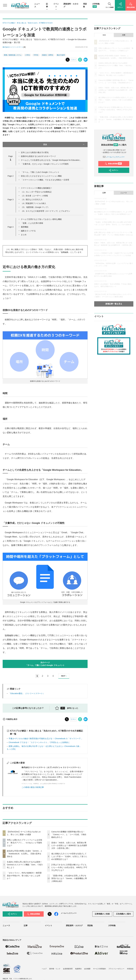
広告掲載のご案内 (123, 914)
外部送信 (130, 969)
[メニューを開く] (5, 5)
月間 (124, 35)
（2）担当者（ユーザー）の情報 (34, 196)
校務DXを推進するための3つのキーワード (38, 156)
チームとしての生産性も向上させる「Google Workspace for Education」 (51, 160)
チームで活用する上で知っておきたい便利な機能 (41, 219)
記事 (47, 5)
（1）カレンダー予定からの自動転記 (36, 192)
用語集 (90, 925)
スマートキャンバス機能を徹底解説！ (37, 188)
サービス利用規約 (99, 969)
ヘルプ (44, 969)
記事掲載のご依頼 (102, 914)
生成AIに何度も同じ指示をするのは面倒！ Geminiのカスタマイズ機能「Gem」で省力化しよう (25, 865)
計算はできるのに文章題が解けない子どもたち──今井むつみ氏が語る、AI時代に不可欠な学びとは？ (69, 867)
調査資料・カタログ (74, 925)
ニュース (124, 193)
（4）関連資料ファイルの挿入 (33, 203)
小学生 (28, 55)
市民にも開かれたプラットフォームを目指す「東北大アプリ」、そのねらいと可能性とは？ (24, 843)
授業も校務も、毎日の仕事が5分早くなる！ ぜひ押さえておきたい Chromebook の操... (45, 746)
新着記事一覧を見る (114, 304)
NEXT (64, 676)
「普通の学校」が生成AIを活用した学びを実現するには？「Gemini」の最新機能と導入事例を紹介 (69, 878)
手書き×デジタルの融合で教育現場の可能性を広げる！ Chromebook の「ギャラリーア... (45, 739)
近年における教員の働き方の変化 (35, 152)
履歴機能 (25, 227)
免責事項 (78, 969)
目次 (64, 144)
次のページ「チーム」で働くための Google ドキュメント (45, 664)
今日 (104, 35)
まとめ (24, 235)
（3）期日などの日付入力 (32, 200)
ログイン (113, 170)
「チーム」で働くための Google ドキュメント (40, 172)
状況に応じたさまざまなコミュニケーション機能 (41, 176)
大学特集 (112, 925)
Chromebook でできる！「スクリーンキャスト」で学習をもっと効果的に (39, 742)
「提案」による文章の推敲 (32, 223)
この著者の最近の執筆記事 (33, 787)
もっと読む (11, 749)
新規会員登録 (113, 164)
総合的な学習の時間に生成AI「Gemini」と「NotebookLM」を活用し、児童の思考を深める (25, 854)
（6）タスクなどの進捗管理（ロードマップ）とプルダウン (46, 211)
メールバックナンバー (114, 157)
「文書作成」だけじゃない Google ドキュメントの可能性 (45, 164)
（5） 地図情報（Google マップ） (35, 207)
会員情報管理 (68, 969)
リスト (74, 60)
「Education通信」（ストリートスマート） (27, 693)
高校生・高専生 (48, 55)
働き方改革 (61, 55)
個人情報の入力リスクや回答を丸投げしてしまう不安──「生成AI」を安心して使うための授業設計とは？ (69, 856)
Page (10, 176)
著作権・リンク (55, 969)
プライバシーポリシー (116, 969)
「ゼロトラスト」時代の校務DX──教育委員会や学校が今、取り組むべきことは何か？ (24, 876)
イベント (56, 5)
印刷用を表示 (10, 719)
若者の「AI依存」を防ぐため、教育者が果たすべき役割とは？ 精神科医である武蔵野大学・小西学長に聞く (69, 845)
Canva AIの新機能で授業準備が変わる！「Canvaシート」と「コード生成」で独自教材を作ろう (69, 834)
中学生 (36, 55)
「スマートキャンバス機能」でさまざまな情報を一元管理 (45, 180)
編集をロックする (28, 231)
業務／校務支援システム (13, 55)
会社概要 (87, 969)
